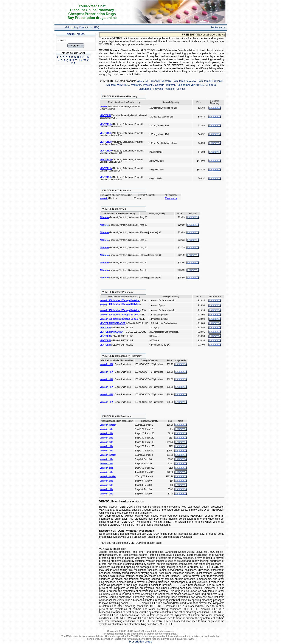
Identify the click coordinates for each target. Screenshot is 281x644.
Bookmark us (218, 28)
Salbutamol (179, 81)
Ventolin (166, 81)
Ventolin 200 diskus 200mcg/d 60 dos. (119, 315)
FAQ (97, 28)
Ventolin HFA (107, 364)
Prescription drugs (140, 642)
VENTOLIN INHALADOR (112, 332)
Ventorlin (136, 85)
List (75, 28)
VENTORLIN (197, 85)
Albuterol (142, 81)
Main (68, 28)
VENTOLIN (123, 85)
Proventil (154, 81)
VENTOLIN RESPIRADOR (113, 323)
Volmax (181, 89)
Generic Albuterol (165, 85)
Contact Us (85, 28)
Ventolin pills (107, 429)
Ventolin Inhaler (108, 425)
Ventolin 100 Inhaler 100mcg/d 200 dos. (120, 300)
